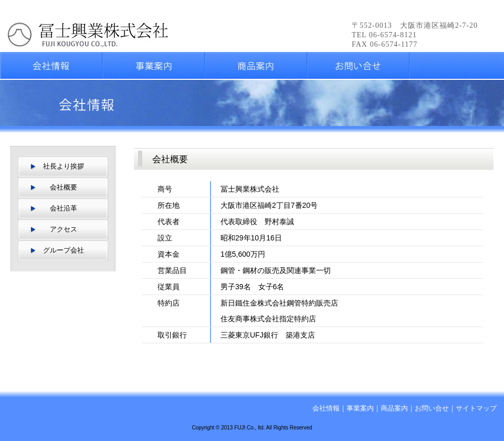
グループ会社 (64, 250)
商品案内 (394, 408)
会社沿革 (64, 208)
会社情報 (326, 408)
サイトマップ (476, 408)
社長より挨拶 (64, 166)
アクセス (64, 229)
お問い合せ (432, 408)
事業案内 (360, 408)
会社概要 (64, 187)
